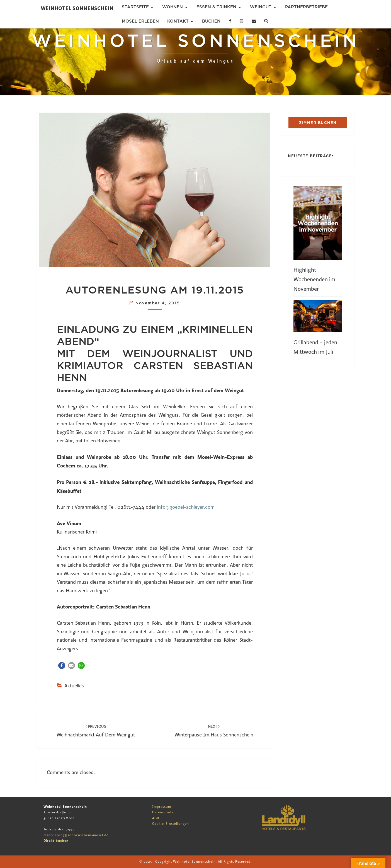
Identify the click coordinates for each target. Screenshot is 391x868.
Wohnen (173, 7)
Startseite (135, 7)
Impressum (162, 807)
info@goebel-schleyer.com (186, 507)
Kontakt (178, 21)
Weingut (261, 7)
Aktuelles (74, 686)
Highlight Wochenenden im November (314, 279)
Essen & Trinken (216, 7)
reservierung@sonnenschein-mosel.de (76, 835)
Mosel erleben (140, 21)
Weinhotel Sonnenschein (77, 8)
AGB (156, 818)
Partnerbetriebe (306, 7)
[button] (62, 665)
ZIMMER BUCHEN (318, 123)
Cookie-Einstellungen (171, 824)
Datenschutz (163, 812)
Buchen (211, 21)
